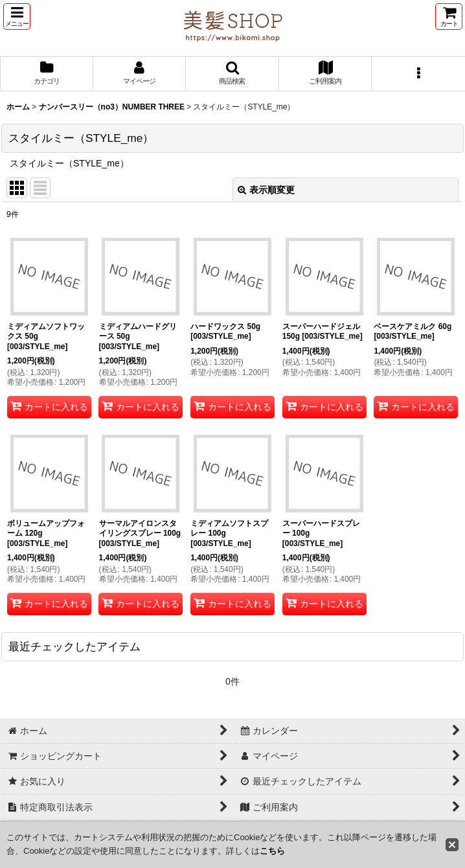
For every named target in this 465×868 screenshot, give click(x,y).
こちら (272, 851)
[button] (17, 17)
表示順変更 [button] (266, 190)
